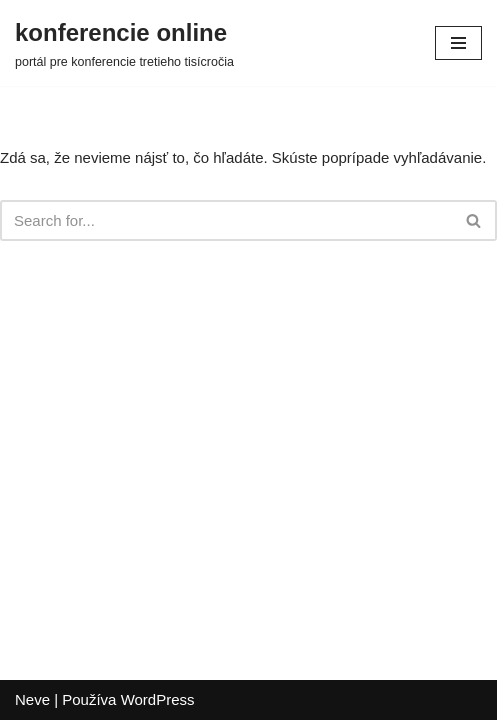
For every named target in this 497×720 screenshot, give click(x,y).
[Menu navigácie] (458, 43)
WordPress (158, 699)
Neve (32, 699)
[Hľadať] (226, 220)
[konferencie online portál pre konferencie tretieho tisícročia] (124, 43)
